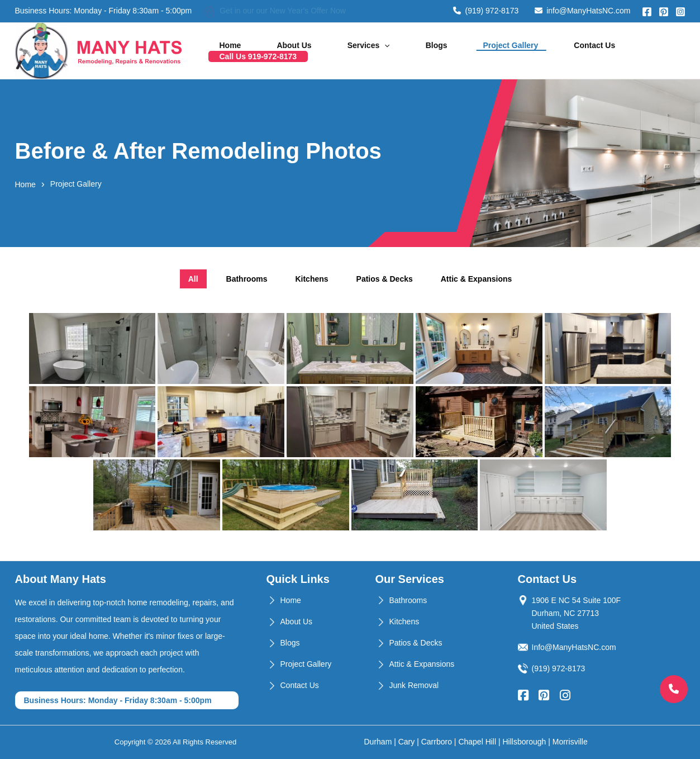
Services (373, 51)
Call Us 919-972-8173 (636, 51)
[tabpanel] (350, 422)
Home (263, 51)
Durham (378, 742)
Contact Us (555, 51)
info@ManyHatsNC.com (582, 11)
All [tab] (193, 279)
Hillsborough (525, 742)
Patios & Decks (416, 643)
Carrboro (437, 742)
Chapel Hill (477, 742)
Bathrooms (408, 600)
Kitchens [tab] (311, 279)
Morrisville (570, 742)
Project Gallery (486, 51)
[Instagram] (680, 12)
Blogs (426, 51)
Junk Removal (414, 685)
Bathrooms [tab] (247, 279)
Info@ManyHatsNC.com (574, 647)
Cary (407, 742)
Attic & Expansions (422, 664)
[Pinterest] (664, 12)
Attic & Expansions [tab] (477, 279)
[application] (389, 51)
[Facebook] (647, 12)
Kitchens (404, 622)
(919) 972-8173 (486, 11)
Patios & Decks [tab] (385, 279)
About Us (313, 51)
